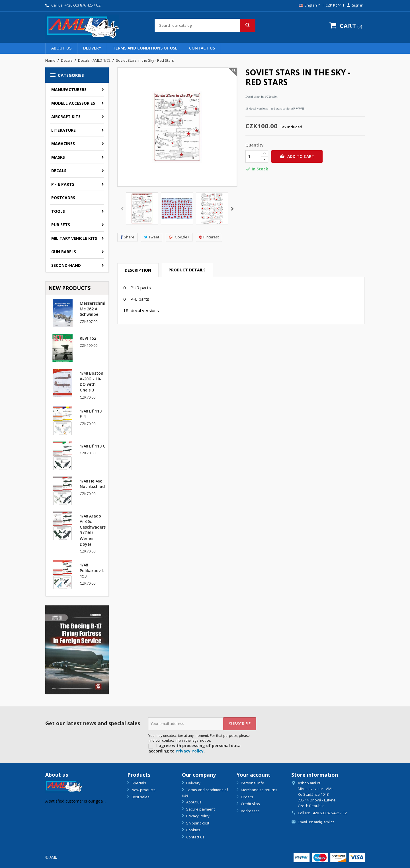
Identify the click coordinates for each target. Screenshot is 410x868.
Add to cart (297, 156)
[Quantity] (253, 156)
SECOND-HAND (66, 265)
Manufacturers (69, 89)
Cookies (193, 830)
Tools (58, 211)
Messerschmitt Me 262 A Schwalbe (95, 309)
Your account (254, 775)
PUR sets (61, 225)
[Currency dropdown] (334, 5)
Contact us (202, 48)
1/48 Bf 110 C (93, 446)
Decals (59, 171)
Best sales (140, 797)
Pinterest (209, 237)
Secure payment (200, 809)
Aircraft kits (66, 117)
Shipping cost (197, 823)
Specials (138, 783)
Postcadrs (63, 198)
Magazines (63, 144)
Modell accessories (73, 103)
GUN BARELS (64, 252)
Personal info (252, 783)
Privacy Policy (190, 751)
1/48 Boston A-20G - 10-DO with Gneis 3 (92, 382)
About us (61, 48)
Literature (63, 130)
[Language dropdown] (310, 5)
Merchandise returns (259, 790)
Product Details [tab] (187, 270)
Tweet (152, 237)
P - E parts (63, 184)
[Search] (205, 25)
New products (143, 790)
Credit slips (250, 804)
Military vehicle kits (74, 238)
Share (127, 237)
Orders (247, 797)
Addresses (250, 811)
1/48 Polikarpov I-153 (92, 571)
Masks (58, 157)
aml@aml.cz (324, 822)
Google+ (179, 237)
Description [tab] (138, 270)
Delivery (92, 48)
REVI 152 (88, 338)
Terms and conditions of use (145, 48)
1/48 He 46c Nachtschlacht (94, 484)
